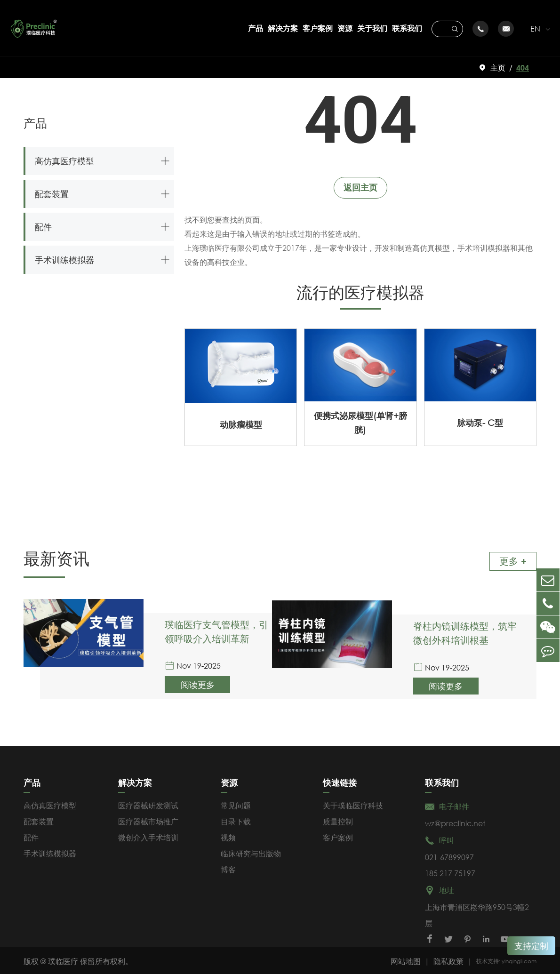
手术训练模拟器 (64, 260)
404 (523, 68)
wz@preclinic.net (455, 822)
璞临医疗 (63, 960)
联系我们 (407, 28)
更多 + (513, 561)
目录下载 (236, 820)
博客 (228, 868)
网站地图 (406, 960)
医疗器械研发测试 (148, 804)
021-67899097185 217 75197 (450, 864)
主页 (498, 68)
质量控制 (338, 820)
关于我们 (372, 28)
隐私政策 (448, 960)
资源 (345, 28)
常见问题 (236, 804)
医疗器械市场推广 (148, 820)
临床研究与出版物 (251, 852)
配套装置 (52, 194)
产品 (256, 28)
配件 (43, 227)
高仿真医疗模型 (64, 161)
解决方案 (283, 28)
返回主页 (360, 187)
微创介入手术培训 (148, 836)
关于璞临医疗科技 (353, 804)
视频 (228, 836)
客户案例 (318, 28)
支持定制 (531, 946)
